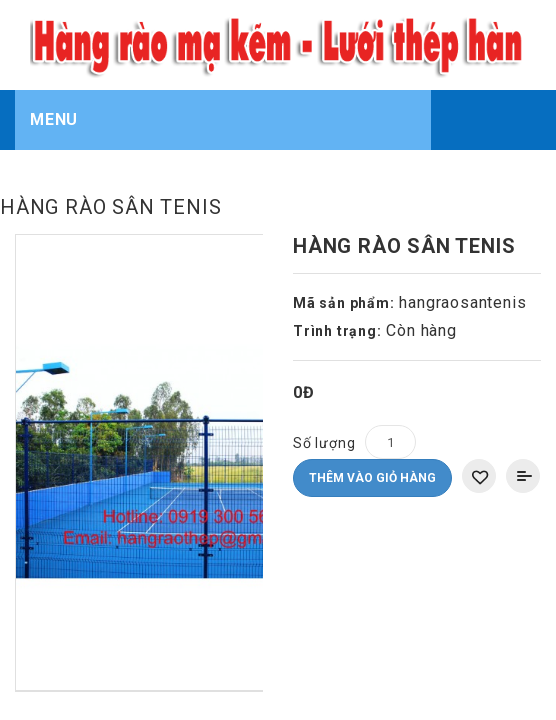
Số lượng (324, 383)
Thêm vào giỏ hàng (372, 418)
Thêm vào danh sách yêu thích (479, 416)
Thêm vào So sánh (523, 416)
